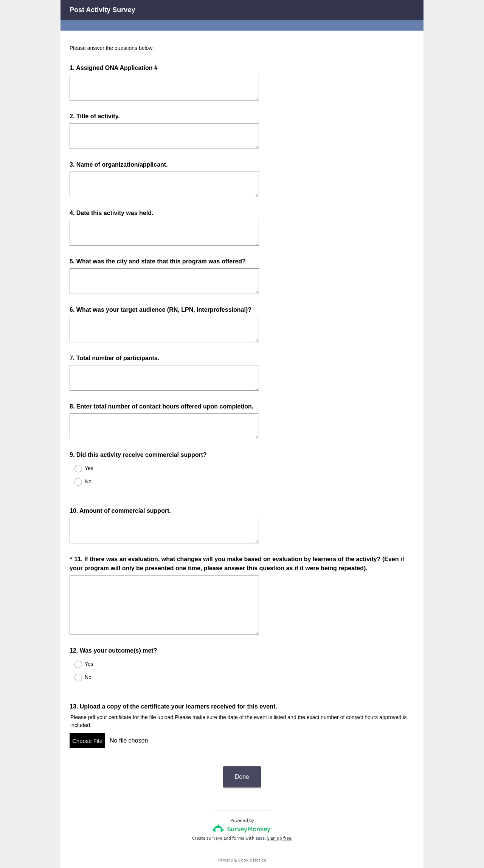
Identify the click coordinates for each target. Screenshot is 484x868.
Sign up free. (280, 818)
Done (242, 756)
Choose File (87, 727)
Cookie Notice (252, 840)
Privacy (226, 840)
